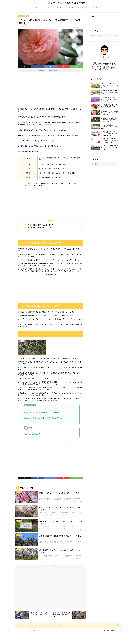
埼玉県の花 (49, 8)
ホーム (38, 8)
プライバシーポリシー (22, 630)
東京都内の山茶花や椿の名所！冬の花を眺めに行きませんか (45, 418)
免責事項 (33, 630)
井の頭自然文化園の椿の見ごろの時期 (41, 228)
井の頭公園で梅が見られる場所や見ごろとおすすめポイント (45, 413)
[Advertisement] (50, 92)
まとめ (30, 230)
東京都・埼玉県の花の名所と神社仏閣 (68, 3)
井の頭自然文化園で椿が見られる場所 (41, 225)
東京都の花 (61, 8)
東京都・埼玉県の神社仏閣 (78, 8)
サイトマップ (96, 8)
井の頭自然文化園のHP (32, 434)
